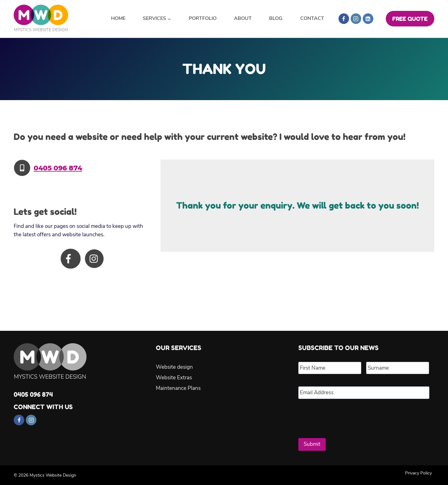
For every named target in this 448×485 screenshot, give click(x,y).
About (243, 18)
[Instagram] (356, 19)
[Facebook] (344, 19)
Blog (276, 18)
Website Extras (174, 378)
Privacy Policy (418, 473)
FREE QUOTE (410, 19)
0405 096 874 (58, 168)
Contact (312, 18)
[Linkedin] (368, 19)
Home (118, 18)
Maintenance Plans (178, 388)
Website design (174, 367)
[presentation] (346, 416)
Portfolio (203, 18)
